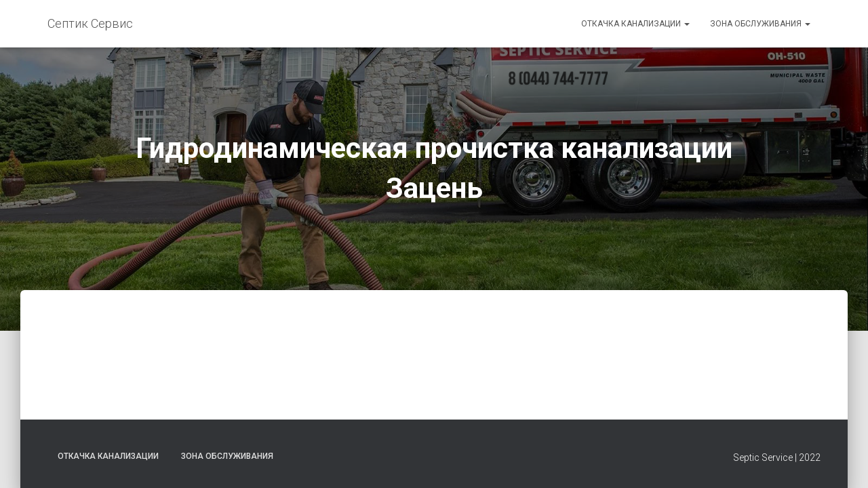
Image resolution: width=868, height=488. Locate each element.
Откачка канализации (635, 24)
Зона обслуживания (760, 24)
